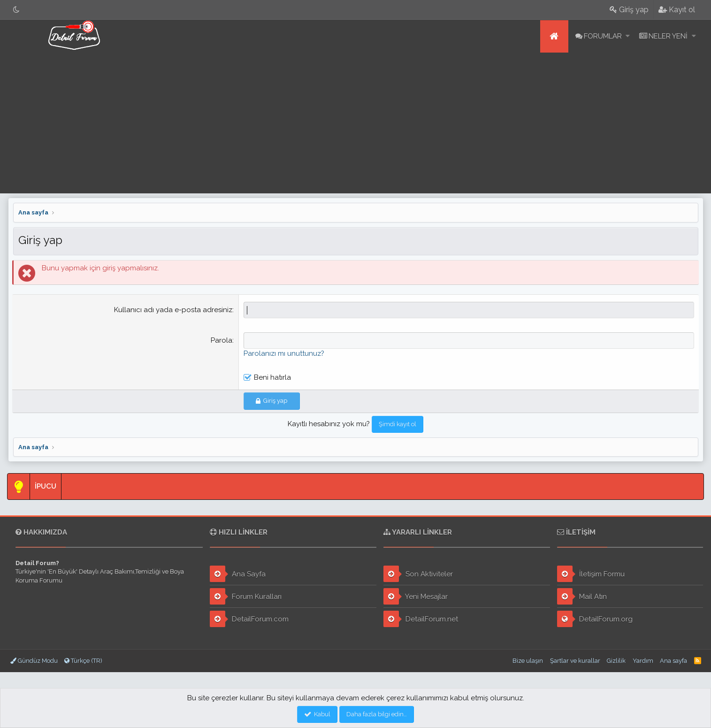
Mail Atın (582, 596)
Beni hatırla (273, 377)
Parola (222, 340)
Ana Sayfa (238, 574)
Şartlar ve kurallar (575, 661)
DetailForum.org (595, 619)
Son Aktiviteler (418, 574)
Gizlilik (616, 661)
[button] (628, 36)
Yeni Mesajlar (416, 596)
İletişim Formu (591, 574)
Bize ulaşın (528, 661)
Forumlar (603, 36)
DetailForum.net (421, 619)
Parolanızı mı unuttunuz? (284, 353)
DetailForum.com (249, 619)
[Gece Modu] (16, 10)
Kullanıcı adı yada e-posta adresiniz (174, 310)
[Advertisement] (356, 123)
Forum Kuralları (246, 596)
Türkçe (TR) (83, 661)
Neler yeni (668, 36)
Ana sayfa (554, 36)
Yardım (643, 661)
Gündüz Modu (34, 661)
